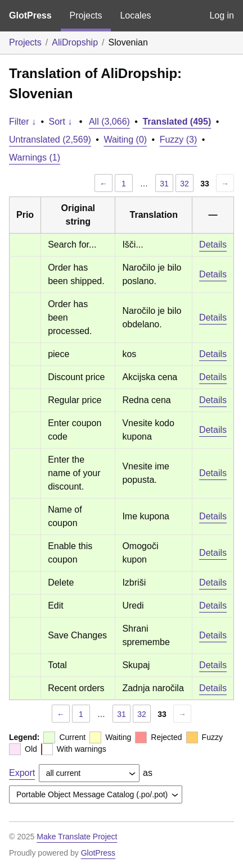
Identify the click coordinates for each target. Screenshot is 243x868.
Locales (135, 15)
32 (184, 184)
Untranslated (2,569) (50, 140)
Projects (86, 15)
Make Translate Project (77, 837)
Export (22, 773)
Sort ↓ (61, 122)
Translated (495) (177, 122)
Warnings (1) (35, 157)
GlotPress (30, 15)
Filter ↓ (22, 122)
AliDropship (75, 42)
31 (164, 184)
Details (213, 245)
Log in (222, 15)
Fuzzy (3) (179, 140)
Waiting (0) (125, 140)
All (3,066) (109, 122)
